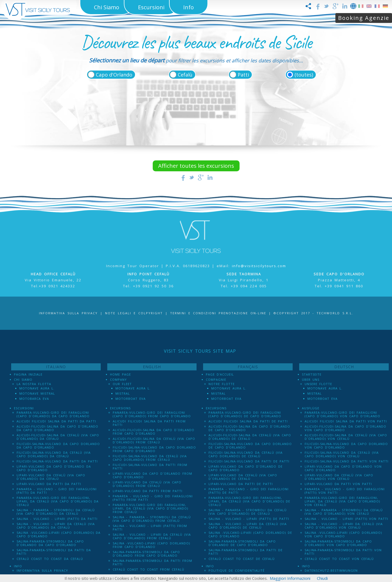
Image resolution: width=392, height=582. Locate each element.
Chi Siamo (23, 380)
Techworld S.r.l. (335, 313)
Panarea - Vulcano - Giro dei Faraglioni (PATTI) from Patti (153, 498)
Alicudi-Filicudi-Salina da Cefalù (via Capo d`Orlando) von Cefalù (346, 437)
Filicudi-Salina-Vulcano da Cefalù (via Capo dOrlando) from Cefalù (150, 458)
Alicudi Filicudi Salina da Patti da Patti (56, 421)
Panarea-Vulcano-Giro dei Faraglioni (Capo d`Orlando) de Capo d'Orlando (245, 414)
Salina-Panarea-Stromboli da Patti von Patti (343, 552)
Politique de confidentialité (237, 570)
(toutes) (304, 75)
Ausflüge (311, 408)
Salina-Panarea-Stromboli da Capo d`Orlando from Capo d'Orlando (146, 554)
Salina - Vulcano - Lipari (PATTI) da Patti (57, 519)
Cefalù (185, 75)
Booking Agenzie (364, 18)
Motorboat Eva (131, 399)
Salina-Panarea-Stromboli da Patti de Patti (246, 552)
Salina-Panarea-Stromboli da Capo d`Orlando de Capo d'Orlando (242, 543)
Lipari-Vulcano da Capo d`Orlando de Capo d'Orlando (246, 468)
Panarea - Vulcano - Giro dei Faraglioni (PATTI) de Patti (249, 491)
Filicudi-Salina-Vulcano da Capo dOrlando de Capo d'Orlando (250, 446)
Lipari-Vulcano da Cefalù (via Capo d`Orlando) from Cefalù (147, 484)
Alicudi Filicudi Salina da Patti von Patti (346, 421)
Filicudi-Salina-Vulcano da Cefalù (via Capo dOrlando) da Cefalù (54, 454)
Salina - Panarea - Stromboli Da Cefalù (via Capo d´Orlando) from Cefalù (152, 519)
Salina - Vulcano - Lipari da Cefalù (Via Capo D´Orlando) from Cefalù (152, 536)
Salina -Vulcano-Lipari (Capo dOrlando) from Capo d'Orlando (151, 545)
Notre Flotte (222, 384)
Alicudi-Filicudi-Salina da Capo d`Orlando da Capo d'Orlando (57, 428)
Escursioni (24, 408)
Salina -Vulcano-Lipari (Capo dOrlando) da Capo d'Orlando (59, 534)
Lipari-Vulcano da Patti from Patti (148, 491)
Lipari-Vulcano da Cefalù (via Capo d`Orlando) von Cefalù (339, 477)
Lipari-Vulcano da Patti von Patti (338, 484)
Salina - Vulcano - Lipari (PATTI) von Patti (346, 519)
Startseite (312, 374)
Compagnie (216, 380)
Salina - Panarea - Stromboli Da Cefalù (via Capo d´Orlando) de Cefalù (248, 512)
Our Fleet (122, 384)
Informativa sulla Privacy (68, 313)
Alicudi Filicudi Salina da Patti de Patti (248, 421)
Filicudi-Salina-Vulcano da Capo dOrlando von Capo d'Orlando (346, 446)
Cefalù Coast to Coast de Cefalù (242, 559)
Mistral (123, 393)
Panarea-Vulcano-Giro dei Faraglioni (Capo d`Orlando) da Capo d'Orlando (53, 414)
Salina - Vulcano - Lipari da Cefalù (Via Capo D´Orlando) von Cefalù (344, 526)
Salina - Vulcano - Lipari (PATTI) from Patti (150, 528)
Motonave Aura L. (37, 388)
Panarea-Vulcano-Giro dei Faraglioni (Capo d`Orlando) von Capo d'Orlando (342, 414)
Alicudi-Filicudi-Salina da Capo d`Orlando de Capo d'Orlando (249, 428)
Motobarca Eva (34, 399)
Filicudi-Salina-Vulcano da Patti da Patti (57, 461)
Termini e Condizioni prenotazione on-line (218, 313)
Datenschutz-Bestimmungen (331, 570)
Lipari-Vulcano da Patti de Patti (241, 484)
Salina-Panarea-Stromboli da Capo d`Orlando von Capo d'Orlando (338, 543)
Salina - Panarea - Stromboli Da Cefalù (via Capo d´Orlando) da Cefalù (56, 512)
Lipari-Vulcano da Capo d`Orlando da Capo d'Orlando (54, 468)
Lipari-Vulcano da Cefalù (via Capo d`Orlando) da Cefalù (51, 477)
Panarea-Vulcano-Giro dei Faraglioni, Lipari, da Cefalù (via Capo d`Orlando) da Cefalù (58, 501)
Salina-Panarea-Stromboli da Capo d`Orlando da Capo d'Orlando (50, 543)
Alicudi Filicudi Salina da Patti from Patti (149, 423)
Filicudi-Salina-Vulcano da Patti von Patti (347, 461)
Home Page (120, 374)
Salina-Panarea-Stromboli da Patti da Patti (54, 552)
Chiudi (322, 578)
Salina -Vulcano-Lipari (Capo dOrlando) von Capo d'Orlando (343, 534)
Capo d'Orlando (114, 75)
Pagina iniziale (28, 374)
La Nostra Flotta (34, 384)
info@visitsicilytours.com (259, 266)
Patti (243, 75)
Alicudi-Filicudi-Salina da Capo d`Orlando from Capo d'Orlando (154, 432)
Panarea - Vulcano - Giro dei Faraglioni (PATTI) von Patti (345, 491)
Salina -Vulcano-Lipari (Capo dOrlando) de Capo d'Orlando (250, 534)
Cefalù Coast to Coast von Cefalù (339, 559)
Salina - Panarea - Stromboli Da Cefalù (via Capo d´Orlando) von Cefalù (344, 512)
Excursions (120, 408)
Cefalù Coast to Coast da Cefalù (50, 559)
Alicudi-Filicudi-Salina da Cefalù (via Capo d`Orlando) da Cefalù (58, 437)
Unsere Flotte (318, 384)
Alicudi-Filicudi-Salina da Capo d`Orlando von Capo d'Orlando (345, 428)
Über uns (311, 380)
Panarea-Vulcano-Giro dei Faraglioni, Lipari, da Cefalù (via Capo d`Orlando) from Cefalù (150, 508)
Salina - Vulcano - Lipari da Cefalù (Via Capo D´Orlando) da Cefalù (56, 526)
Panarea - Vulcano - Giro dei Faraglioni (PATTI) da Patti (57, 491)
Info (18, 566)
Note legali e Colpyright (134, 313)
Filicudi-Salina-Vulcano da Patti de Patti (249, 461)
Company (118, 380)
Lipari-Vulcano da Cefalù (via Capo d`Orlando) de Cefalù (243, 477)
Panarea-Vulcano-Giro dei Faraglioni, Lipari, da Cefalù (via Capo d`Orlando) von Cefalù (342, 501)
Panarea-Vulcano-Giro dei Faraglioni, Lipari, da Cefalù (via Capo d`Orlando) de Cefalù (249, 501)
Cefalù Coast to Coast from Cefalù (148, 569)
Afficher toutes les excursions (196, 166)
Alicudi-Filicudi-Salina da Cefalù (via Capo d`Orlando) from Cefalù (154, 440)
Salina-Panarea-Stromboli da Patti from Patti (152, 562)
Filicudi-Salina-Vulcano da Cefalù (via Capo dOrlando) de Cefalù (246, 454)
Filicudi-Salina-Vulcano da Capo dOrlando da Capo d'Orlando (58, 446)
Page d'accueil (220, 374)
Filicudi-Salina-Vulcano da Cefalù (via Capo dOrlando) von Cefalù (342, 454)
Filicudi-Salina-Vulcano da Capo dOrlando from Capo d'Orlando (154, 449)
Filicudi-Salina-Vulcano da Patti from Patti (150, 467)
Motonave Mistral (37, 393)
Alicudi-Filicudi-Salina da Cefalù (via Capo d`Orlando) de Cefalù (250, 437)
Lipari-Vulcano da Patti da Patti (49, 484)
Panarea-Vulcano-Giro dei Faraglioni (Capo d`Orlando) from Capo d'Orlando (152, 414)
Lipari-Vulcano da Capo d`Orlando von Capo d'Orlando (343, 468)
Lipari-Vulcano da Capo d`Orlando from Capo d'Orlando (152, 475)
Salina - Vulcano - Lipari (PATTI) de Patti (249, 519)
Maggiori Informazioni (290, 578)
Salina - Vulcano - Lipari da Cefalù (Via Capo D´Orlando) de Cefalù (248, 526)
